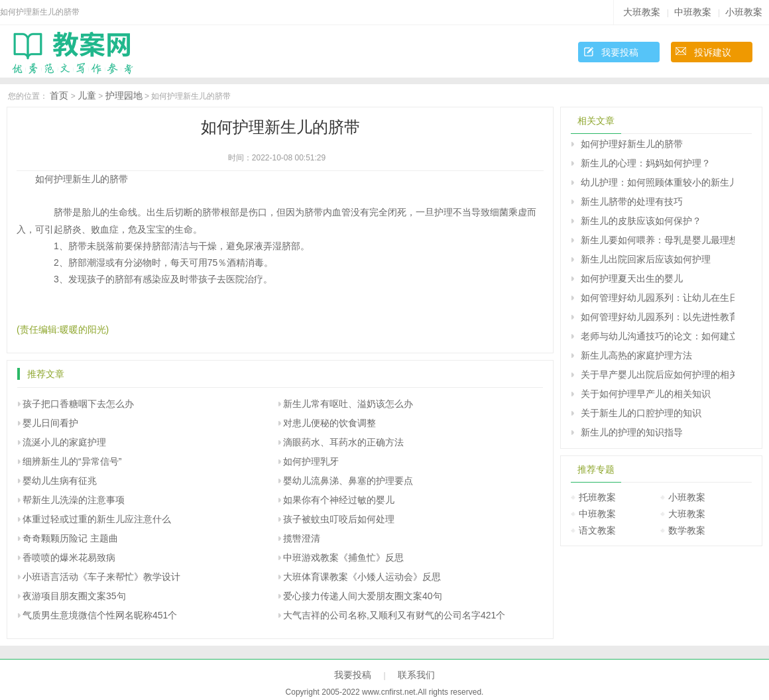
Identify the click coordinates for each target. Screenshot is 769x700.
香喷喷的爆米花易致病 (69, 557)
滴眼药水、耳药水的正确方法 (343, 442)
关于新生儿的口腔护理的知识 (641, 413)
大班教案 (642, 12)
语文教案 (597, 530)
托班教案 (597, 497)
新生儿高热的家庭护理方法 (636, 355)
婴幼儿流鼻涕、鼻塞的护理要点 (348, 481)
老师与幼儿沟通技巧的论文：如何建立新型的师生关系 (658, 336)
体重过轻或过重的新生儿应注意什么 (97, 519)
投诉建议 (713, 52)
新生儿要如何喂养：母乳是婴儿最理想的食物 (658, 240)
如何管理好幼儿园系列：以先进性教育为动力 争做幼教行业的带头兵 (658, 317)
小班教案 (744, 12)
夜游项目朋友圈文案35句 (74, 596)
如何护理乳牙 (311, 461)
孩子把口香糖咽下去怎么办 (78, 404)
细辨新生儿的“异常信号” (72, 461)
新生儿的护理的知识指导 (632, 432)
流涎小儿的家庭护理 (64, 442)
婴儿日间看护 (50, 423)
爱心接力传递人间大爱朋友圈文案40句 (363, 596)
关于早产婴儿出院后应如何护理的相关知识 (658, 375)
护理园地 (124, 95)
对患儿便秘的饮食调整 (329, 423)
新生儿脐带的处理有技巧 (632, 202)
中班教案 (693, 12)
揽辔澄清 (302, 538)
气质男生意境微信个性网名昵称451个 (100, 615)
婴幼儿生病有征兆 (60, 481)
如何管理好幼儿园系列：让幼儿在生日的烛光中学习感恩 (658, 298)
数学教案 (687, 530)
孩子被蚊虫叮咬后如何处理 (339, 519)
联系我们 (416, 675)
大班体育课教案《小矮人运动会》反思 (362, 577)
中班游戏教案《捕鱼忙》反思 (343, 557)
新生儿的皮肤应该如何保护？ (641, 221)
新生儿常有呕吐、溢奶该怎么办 (348, 404)
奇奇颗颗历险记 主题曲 (70, 538)
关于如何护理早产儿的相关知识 (646, 394)
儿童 (87, 95)
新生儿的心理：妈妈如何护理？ (646, 163)
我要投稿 (620, 52)
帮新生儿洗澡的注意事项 (74, 500)
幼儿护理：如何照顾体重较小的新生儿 (658, 182)
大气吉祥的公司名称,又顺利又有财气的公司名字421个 (394, 615)
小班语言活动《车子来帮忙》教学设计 (101, 577)
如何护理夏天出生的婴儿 (632, 278)
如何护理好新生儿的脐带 (632, 144)
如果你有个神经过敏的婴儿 (339, 500)
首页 (59, 95)
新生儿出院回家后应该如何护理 (646, 259)
